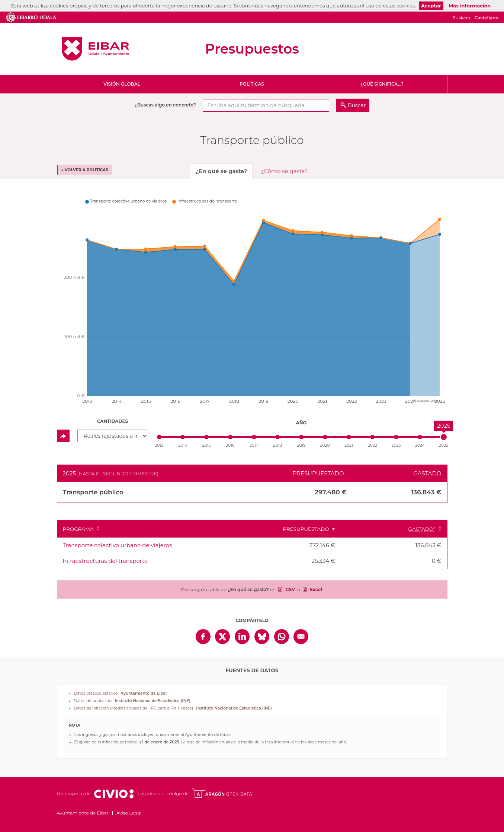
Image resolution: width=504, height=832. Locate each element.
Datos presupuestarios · (121, 693)
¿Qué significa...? (382, 84)
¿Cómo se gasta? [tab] (285, 171)
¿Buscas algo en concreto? (165, 105)
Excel (315, 589)
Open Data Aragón (222, 793)
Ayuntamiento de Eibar (96, 49)
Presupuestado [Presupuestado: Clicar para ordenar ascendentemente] (341, 529)
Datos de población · (132, 701)
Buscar (357, 105)
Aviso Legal (129, 813)
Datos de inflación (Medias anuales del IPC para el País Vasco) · (173, 708)
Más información (470, 6)
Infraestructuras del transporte (105, 561)
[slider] (444, 437)
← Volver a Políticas (85, 170)
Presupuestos (252, 49)
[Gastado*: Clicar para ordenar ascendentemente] (411, 529)
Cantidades (113, 421)
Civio (114, 794)
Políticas (252, 84)
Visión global (122, 84)
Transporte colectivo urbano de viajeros (118, 545)
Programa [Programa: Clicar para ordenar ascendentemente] (78, 529)
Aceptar (431, 6)
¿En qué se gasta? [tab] (221, 171)
